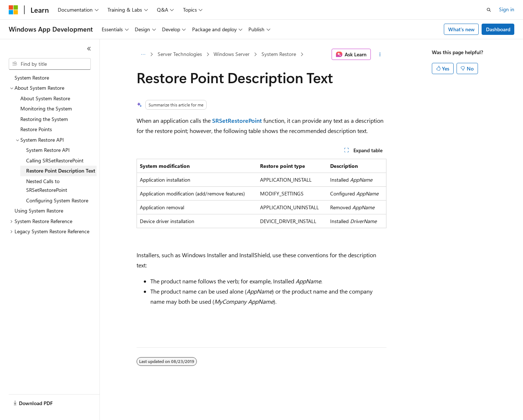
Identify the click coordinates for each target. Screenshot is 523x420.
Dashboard (498, 29)
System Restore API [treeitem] (48, 150)
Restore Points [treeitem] (36, 129)
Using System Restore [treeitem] (39, 211)
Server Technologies (180, 54)
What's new (461, 29)
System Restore (279, 54)
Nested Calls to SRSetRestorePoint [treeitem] (47, 186)
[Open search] (489, 10)
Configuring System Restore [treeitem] (57, 200)
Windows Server (232, 54)
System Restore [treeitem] (32, 78)
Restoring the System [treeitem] (44, 119)
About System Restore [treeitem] (45, 98)
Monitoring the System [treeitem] (46, 108)
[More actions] (380, 54)
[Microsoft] (13, 10)
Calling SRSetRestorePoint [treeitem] (55, 160)
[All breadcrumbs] (143, 54)
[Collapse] (89, 49)
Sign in (507, 9)
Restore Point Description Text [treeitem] (61, 171)
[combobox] (50, 64)
